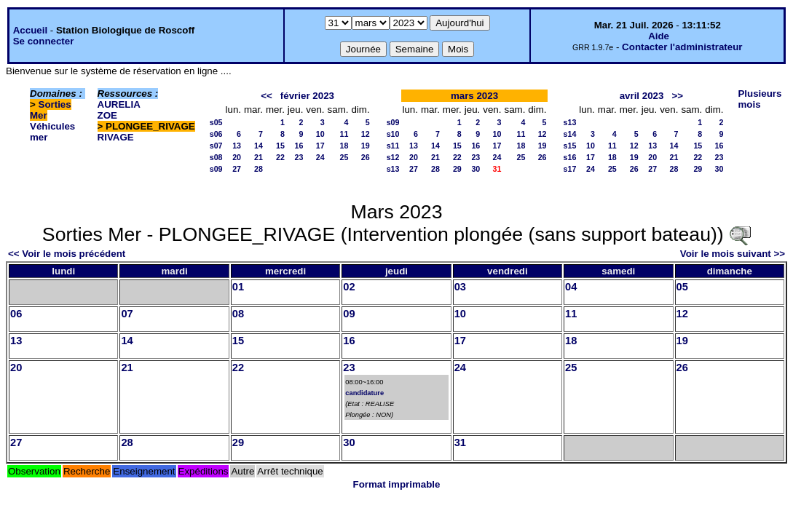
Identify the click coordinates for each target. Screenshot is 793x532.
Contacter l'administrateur (682, 47)
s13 (393, 169)
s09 (216, 169)
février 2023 (307, 96)
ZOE (107, 115)
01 (238, 287)
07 (127, 314)
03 (460, 287)
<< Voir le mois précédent (67, 254)
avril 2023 (642, 96)
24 (320, 157)
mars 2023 (474, 96)
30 (476, 169)
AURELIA (119, 104)
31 (460, 442)
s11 (393, 146)
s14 (570, 134)
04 (571, 287)
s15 (570, 146)
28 (259, 169)
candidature (364, 393)
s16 (570, 157)
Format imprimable (397, 484)
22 (280, 157)
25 (344, 157)
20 (237, 157)
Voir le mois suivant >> (733, 254)
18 (344, 146)
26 (366, 157)
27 (237, 169)
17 (320, 146)
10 (320, 134)
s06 (216, 134)
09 (349, 314)
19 (366, 146)
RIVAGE (116, 137)
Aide (659, 36)
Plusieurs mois (760, 99)
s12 (393, 157)
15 (280, 146)
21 (259, 157)
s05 (216, 122)
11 (344, 134)
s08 (216, 157)
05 (682, 287)
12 (366, 134)
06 (16, 314)
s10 (393, 134)
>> (678, 96)
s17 (570, 169)
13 (237, 146)
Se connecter (44, 41)
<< (267, 96)
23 (299, 157)
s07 (216, 146)
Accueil (30, 30)
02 (349, 287)
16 (299, 146)
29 (457, 169)
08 (238, 314)
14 (259, 146)
